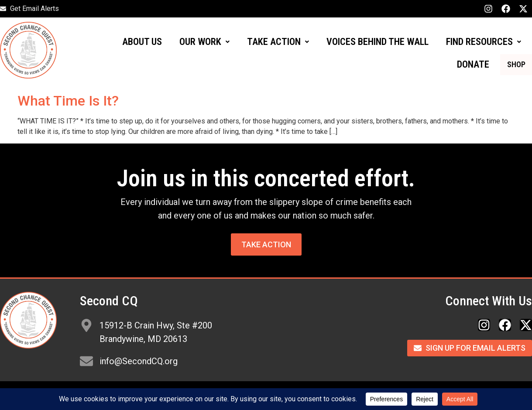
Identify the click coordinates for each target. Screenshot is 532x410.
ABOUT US (142, 42)
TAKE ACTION (278, 42)
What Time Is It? (68, 101)
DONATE (461, 64)
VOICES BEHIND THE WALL (378, 42)
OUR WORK (204, 42)
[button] (204, 42)
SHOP (510, 64)
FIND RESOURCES (484, 42)
